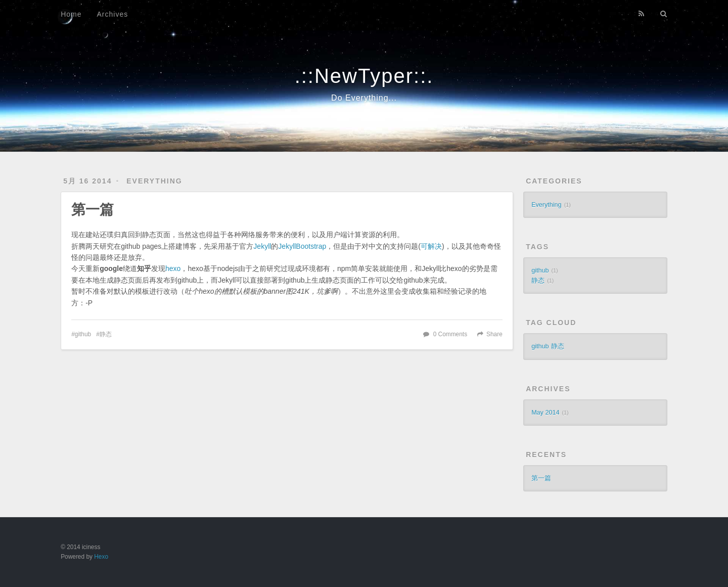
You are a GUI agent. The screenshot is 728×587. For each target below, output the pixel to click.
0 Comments (450, 334)
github (83, 334)
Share (494, 334)
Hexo (101, 557)
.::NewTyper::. (364, 76)
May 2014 (545, 413)
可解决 (431, 246)
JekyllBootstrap (302, 246)
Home (71, 14)
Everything (154, 181)
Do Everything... (364, 98)
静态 (106, 334)
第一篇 (93, 210)
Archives (113, 14)
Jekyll (262, 246)
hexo (173, 268)
